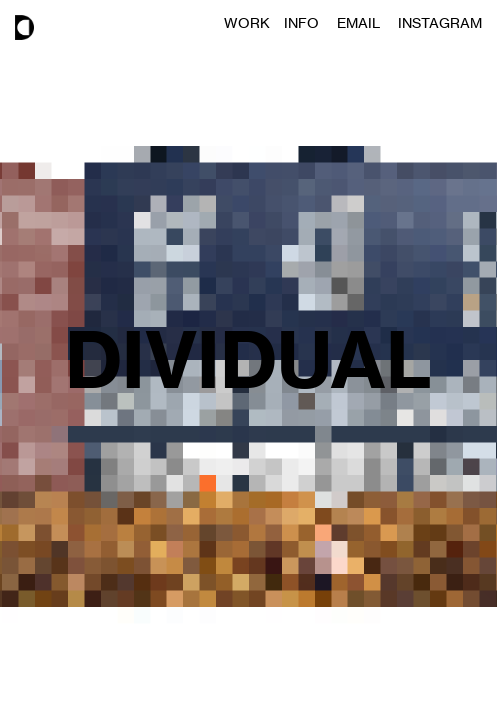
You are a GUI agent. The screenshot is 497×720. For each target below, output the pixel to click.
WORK (254, 22)
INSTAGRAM (440, 22)
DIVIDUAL (248, 360)
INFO (310, 22)
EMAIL (367, 22)
